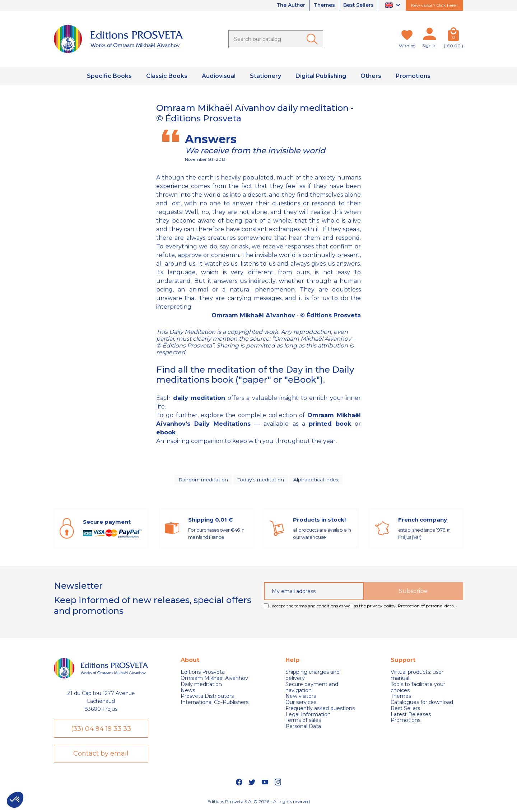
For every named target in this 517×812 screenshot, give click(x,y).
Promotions (406, 721)
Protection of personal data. (426, 607)
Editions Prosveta (203, 673)
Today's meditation (261, 480)
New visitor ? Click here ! (434, 5)
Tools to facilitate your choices (418, 688)
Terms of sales (303, 721)
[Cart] (453, 36)
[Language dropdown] (394, 6)
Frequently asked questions (320, 710)
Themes (323, 5)
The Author (288, 5)
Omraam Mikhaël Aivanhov (214, 679)
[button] (15, 800)
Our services (301, 703)
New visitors (301, 697)
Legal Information (308, 715)
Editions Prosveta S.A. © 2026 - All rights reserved (259, 803)
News (188, 691)
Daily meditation (201, 685)
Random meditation (203, 480)
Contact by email (101, 755)
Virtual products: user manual (417, 676)
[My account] (429, 36)
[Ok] (313, 39)
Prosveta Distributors (207, 697)
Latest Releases (411, 715)
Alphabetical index (317, 480)
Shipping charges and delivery (313, 676)
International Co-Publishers (215, 703)
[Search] (276, 39)
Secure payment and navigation (312, 688)
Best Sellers (358, 5)
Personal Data (303, 727)
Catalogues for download (422, 703)
